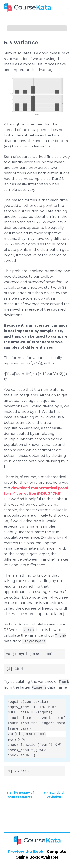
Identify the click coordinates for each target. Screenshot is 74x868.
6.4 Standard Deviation (54, 795)
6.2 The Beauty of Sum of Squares (20, 795)
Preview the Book (26, 852)
